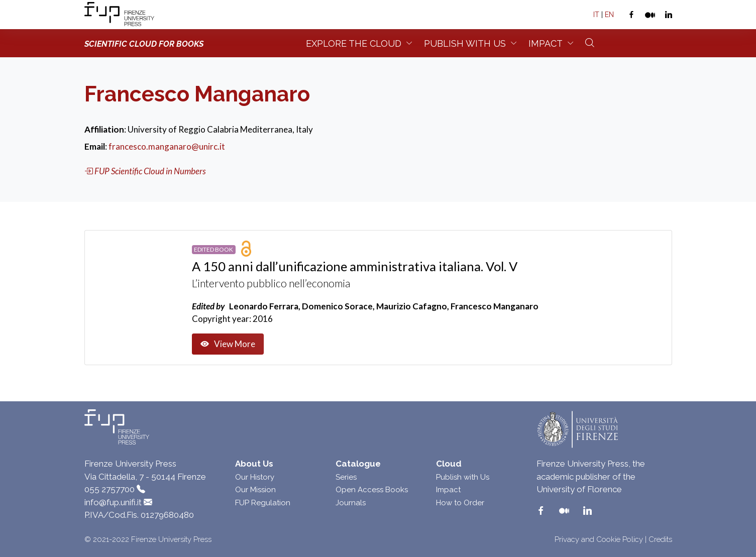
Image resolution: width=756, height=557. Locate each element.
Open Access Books (372, 490)
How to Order (460, 503)
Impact (546, 43)
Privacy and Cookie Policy (599, 539)
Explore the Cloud (354, 43)
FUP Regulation (263, 503)
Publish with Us (463, 477)
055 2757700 (110, 489)
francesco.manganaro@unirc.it (167, 146)
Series (346, 477)
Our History (255, 477)
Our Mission (255, 490)
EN (609, 15)
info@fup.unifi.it (113, 502)
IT (596, 15)
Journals (351, 503)
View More (228, 344)
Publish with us (465, 43)
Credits (660, 539)
